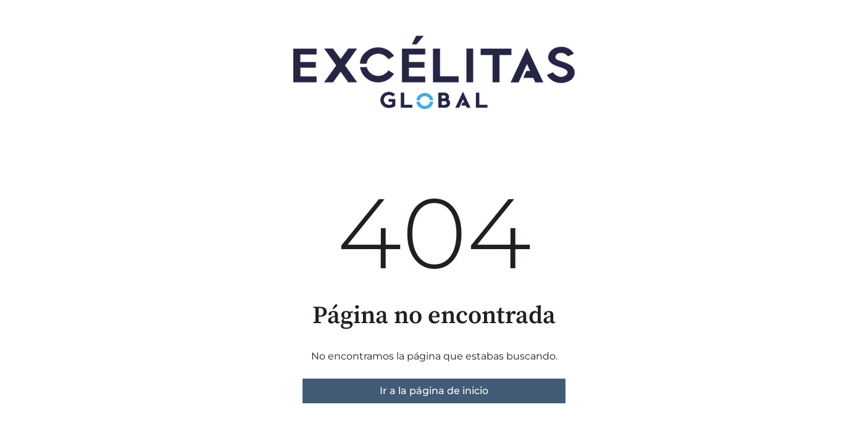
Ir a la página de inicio (434, 391)
